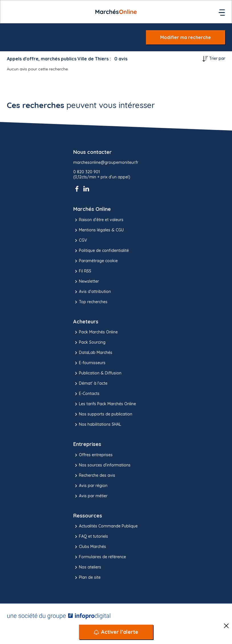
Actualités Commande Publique (105, 526)
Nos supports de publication (103, 414)
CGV (80, 241)
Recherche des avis (94, 476)
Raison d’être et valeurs (98, 220)
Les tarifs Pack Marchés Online (105, 404)
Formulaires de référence (100, 557)
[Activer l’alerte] (116, 632)
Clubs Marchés (90, 547)
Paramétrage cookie (95, 261)
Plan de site (87, 578)
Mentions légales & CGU (98, 230)
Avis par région (90, 486)
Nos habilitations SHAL (97, 425)
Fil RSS (82, 271)
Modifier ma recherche (186, 37)
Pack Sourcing (89, 343)
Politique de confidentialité (101, 251)
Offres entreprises (93, 455)
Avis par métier (90, 496)
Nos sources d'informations (102, 465)
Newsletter (86, 282)
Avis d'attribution (92, 292)
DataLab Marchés (93, 353)
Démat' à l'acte (90, 384)
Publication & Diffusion (97, 373)
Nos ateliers (87, 567)
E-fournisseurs (89, 363)
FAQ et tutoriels (91, 537)
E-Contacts (86, 394)
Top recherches (90, 302)
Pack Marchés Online (95, 332)
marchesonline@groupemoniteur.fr (106, 163)
